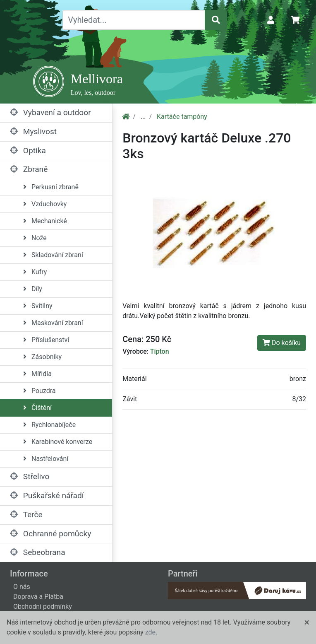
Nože (35, 238)
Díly (33, 289)
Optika (28, 151)
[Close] (307, 622)
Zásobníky (42, 357)
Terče (26, 515)
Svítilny (38, 306)
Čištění (37, 408)
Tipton (160, 351)
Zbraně (29, 169)
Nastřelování (46, 459)
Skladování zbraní (53, 255)
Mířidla (37, 374)
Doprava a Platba (38, 597)
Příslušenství (46, 340)
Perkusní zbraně (51, 187)
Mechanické (45, 221)
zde (150, 632)
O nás (22, 587)
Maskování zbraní (53, 323)
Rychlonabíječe (49, 425)
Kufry (35, 272)
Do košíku (282, 343)
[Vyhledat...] (134, 20)
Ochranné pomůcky (50, 534)
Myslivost (33, 131)
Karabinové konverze (58, 442)
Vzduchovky (45, 204)
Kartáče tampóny (182, 117)
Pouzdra (39, 391)
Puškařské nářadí (47, 496)
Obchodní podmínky (43, 607)
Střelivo (30, 476)
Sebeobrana (38, 552)
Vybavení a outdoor (50, 112)
